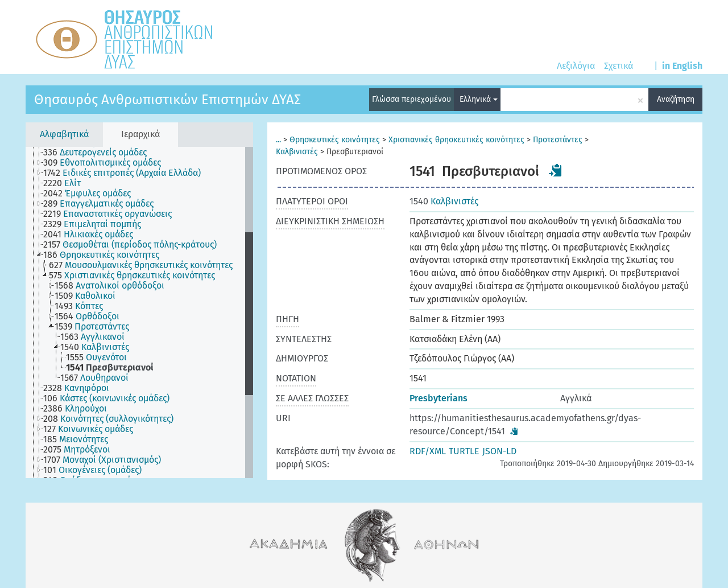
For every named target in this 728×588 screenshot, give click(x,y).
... (278, 140)
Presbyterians (439, 398)
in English (682, 66)
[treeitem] (100, 153)
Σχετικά (619, 66)
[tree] (139, 313)
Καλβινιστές (297, 152)
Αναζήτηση (676, 99)
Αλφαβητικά (64, 134)
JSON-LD (499, 451)
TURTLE (464, 451)
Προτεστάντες (558, 140)
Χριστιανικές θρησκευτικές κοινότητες (456, 140)
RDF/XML (428, 451)
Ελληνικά (479, 99)
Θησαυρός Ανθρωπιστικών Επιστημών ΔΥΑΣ (167, 100)
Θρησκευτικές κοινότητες (335, 140)
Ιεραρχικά (140, 134)
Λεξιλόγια (576, 66)
